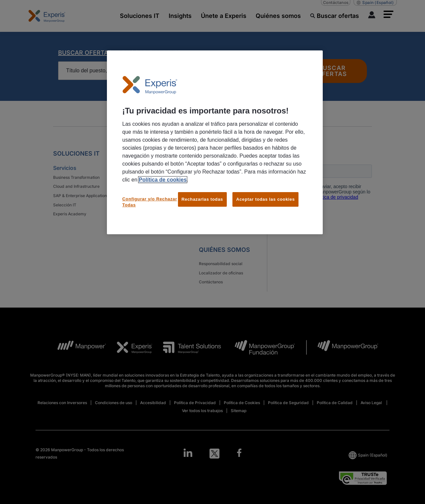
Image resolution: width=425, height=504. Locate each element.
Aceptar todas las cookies (265, 199)
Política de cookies (163, 180)
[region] (215, 142)
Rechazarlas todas (202, 199)
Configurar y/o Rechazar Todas (150, 202)
